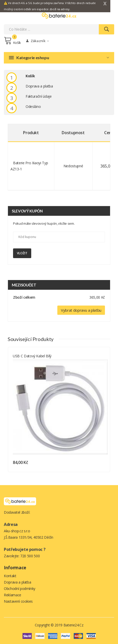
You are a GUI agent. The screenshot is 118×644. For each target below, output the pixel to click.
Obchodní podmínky (20, 589)
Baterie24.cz (73, 625)
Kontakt (10, 576)
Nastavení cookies (18, 601)
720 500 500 (30, 556)
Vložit (22, 253)
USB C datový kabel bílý (32, 356)
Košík (12, 41)
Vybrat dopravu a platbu (81, 310)
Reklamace (13, 595)
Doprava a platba (17, 582)
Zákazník (37, 41)
